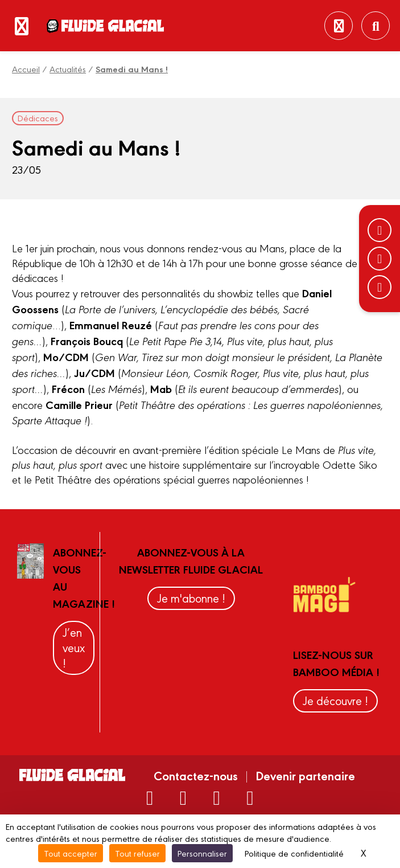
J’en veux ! (74, 647)
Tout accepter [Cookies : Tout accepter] (71, 853)
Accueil (26, 69)
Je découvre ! (335, 700)
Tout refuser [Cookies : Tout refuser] (137, 853)
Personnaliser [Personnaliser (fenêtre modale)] (202, 853)
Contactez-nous (196, 775)
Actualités (68, 69)
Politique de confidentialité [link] (294, 853)
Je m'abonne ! (191, 598)
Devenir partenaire (305, 775)
